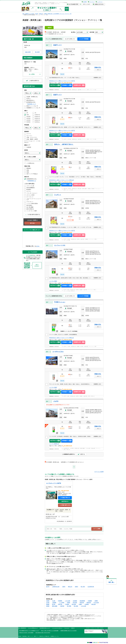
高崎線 (89, 189)
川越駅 (80, 604)
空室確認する (67, 85)
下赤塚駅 (67, 604)
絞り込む (33, 223)
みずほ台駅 (96, 602)
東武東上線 (74, 90)
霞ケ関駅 (69, 606)
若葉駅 (87, 239)
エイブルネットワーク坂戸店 (54, 483)
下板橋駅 (90, 601)
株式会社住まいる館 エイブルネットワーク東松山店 (62, 180)
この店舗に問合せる (65, 498)
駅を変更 (37, 52)
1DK (88, 90)
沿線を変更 (28, 52)
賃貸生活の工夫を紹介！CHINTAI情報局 (26, 633)
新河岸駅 (74, 604)
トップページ (100, 2)
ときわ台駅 (67, 601)
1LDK (64, 553)
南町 (68, 290)
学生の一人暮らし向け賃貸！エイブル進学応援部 (50, 631)
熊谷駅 (93, 189)
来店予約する (55, 85)
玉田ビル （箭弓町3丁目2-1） (64, 144)
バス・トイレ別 (93, 90)
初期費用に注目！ (98, 78)
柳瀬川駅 (89, 602)
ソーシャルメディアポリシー (57, 628)
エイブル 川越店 (53, 281)
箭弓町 (70, 189)
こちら (38, 246)
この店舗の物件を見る (65, 505)
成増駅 (96, 601)
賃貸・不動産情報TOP (22, 628)
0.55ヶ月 (73, 291)
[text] (69, 529)
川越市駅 (62, 606)
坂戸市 (65, 90)
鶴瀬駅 (48, 604)
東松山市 (65, 189)
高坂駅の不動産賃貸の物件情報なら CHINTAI (89, 631)
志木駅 (48, 602)
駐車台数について (32, 104)
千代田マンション (60, 302)
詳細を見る (98, 67)
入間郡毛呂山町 (56, 587)
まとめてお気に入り (70, 39)
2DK (72, 562)
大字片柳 (69, 90)
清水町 (69, 239)
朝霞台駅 (82, 602)
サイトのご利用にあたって (33, 628)
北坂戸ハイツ (57, 45)
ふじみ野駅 (62, 602)
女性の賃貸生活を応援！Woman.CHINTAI (43, 633)
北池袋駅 (75, 601)
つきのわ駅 (88, 448)
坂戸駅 (78, 239)
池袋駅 (48, 601)
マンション (98, 189)
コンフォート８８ (60, 245)
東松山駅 (79, 189)
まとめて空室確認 (84, 39)
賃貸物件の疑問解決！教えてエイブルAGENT (69, 631)
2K (47, 562)
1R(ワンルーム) (62, 552)
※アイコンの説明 (99, 472)
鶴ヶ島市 (83, 587)
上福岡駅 (87, 604)
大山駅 (54, 601)
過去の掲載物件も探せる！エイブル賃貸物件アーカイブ (29, 631)
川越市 (64, 587)
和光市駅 (75, 602)
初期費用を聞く (79, 85)
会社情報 (85, 2)
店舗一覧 (73, 628)
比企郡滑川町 (66, 448)
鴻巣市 (76, 587)
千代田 (69, 346)
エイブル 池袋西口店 (54, 444)
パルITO (56, 401)
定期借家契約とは (32, 181)
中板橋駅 (60, 601)
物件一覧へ (111, 582)
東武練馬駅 (82, 601)
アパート (84, 90)
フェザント (58, 195)
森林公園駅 (84, 189)
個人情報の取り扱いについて (45, 628)
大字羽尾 (72, 448)
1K (88, 552)
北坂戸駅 (79, 90)
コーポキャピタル (58, 352)
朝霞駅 (48, 606)
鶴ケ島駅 (76, 606)
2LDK (68, 559)
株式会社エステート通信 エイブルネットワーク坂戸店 (62, 81)
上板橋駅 (54, 602)
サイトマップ (92, 2)
